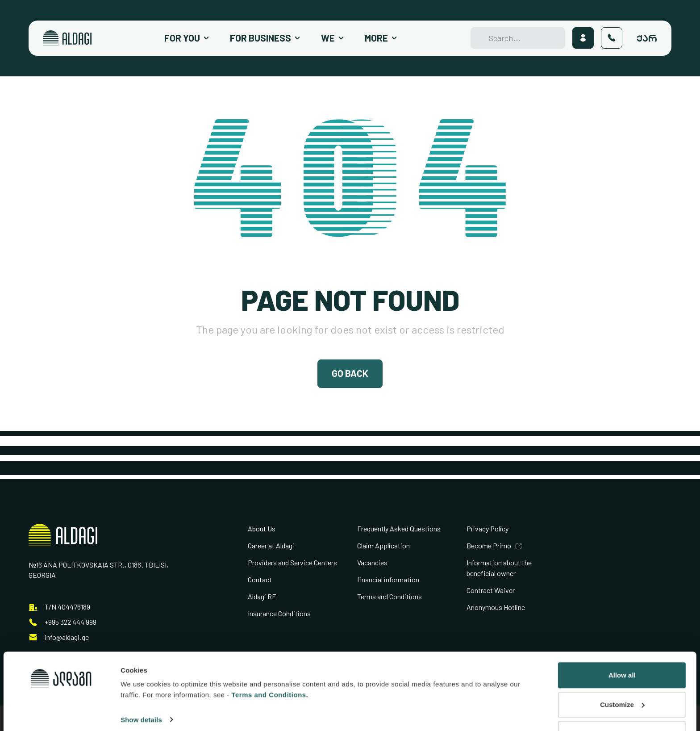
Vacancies (372, 563)
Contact (260, 580)
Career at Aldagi (271, 546)
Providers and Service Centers (292, 563)
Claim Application (383, 546)
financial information (388, 580)
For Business (260, 38)
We (328, 38)
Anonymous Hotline (496, 608)
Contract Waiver (491, 591)
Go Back (350, 374)
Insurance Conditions (279, 614)
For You (182, 38)
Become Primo (489, 546)
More (376, 38)
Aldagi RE (262, 597)
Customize (622, 670)
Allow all (622, 641)
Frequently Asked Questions (399, 529)
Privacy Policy (487, 529)
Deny (622, 700)
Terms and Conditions (390, 597)
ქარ (647, 38)
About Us (262, 529)
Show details (141, 686)
